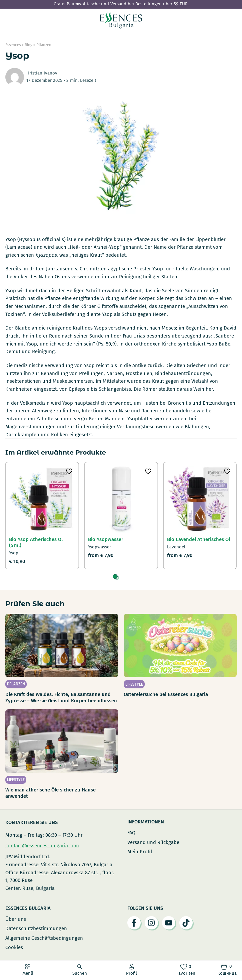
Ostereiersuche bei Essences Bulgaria (166, 694)
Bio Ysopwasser (106, 540)
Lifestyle (134, 684)
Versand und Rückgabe (153, 842)
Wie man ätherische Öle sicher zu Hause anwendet (50, 793)
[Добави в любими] (69, 471)
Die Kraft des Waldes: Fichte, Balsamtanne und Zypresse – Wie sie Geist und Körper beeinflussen (61, 698)
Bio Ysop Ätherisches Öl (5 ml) (36, 543)
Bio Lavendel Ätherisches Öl (198, 540)
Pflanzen (44, 45)
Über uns (16, 919)
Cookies (14, 947)
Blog (28, 45)
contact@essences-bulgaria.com (42, 846)
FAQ (131, 833)
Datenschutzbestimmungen (36, 928)
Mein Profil (140, 852)
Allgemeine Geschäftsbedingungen (44, 938)
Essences (13, 45)
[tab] (115, 576)
